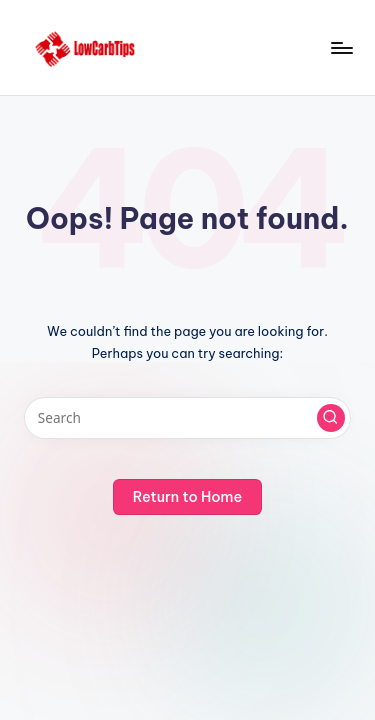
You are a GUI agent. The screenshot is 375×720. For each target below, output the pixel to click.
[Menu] (341, 47)
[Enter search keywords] (187, 418)
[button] (331, 418)
